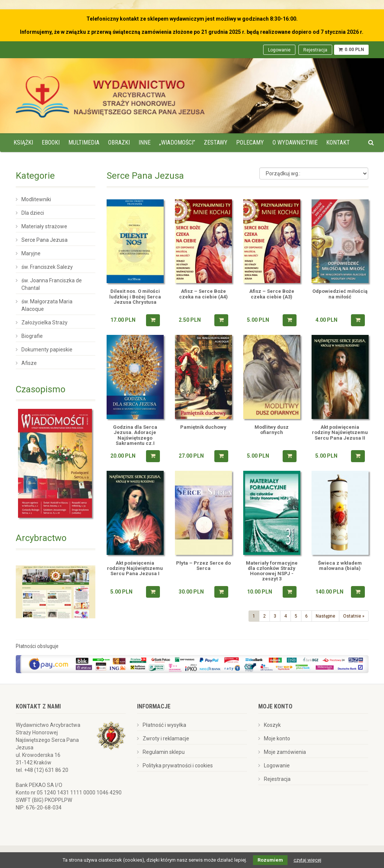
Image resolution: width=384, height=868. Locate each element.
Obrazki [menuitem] (119, 142)
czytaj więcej (307, 860)
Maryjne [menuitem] (31, 253)
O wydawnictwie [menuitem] (295, 142)
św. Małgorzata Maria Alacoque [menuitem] (47, 305)
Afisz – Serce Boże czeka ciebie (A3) (272, 294)
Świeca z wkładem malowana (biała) (340, 566)
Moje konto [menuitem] (277, 738)
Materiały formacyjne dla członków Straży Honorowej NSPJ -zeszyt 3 (272, 571)
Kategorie (35, 176)
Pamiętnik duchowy (203, 427)
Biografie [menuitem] (32, 336)
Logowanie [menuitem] (279, 50)
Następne (325, 616)
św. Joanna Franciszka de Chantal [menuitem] (52, 284)
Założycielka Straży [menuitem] (44, 322)
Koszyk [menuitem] (272, 725)
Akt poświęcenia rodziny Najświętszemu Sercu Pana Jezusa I (135, 569)
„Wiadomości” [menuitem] (177, 142)
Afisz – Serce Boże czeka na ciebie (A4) (203, 294)
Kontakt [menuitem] (338, 142)
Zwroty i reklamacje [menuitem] (166, 738)
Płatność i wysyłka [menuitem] (164, 725)
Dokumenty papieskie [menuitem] (47, 350)
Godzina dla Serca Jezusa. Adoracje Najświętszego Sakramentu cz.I (135, 435)
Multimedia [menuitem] (84, 142)
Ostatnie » (354, 616)
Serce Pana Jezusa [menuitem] (44, 240)
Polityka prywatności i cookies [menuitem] (178, 766)
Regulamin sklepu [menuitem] (164, 752)
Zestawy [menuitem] (216, 142)
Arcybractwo (41, 538)
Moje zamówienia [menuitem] (285, 752)
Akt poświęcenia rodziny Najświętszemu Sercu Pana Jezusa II (340, 433)
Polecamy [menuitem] (250, 142)
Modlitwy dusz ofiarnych (272, 430)
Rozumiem (270, 860)
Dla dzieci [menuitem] (33, 213)
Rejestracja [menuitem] (315, 50)
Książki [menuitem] (23, 142)
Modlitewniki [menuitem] (36, 199)
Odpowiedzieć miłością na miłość (340, 294)
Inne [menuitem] (145, 142)
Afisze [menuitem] (29, 363)
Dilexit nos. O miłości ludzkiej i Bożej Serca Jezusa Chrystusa (135, 297)
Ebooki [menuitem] (51, 142)
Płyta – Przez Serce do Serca (203, 566)
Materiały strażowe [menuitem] (44, 226)
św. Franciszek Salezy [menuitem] (47, 267)
